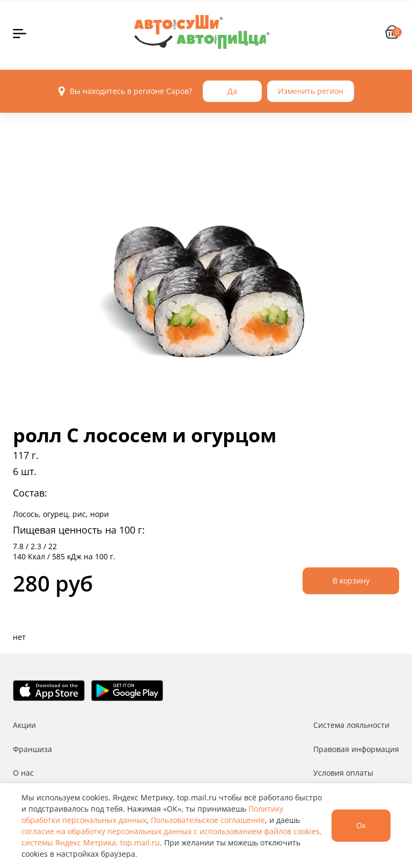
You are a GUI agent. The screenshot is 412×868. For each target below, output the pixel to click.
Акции (24, 725)
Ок (361, 825)
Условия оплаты (343, 773)
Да (232, 91)
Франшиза (32, 749)
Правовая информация (356, 749)
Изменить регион (311, 91)
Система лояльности (351, 725)
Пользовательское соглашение (208, 820)
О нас (23, 773)
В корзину (351, 581)
